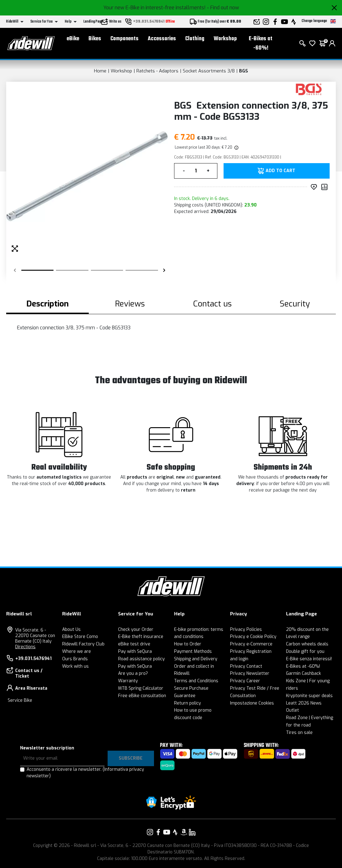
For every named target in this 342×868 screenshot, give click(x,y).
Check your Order (136, 629)
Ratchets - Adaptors (157, 71)
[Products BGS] (309, 89)
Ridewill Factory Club (83, 644)
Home (100, 71)
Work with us (75, 666)
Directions (25, 647)
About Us (71, 629)
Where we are (77, 651)
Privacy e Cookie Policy (253, 637)
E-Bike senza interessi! (309, 659)
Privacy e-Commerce (251, 644)
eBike (73, 39)
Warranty (128, 681)
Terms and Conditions (196, 681)
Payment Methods (193, 651)
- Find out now (223, 8)
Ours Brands (75, 659)
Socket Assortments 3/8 (209, 71)
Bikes (95, 39)
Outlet (293, 710)
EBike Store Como (80, 637)
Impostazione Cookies (252, 703)
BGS (244, 71)
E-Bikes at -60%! (261, 43)
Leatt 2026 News (304, 703)
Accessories (162, 39)
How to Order (188, 644)
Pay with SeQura (135, 651)
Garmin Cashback (304, 673)
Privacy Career (245, 681)
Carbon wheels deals (307, 644)
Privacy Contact (246, 666)
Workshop (225, 39)
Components (124, 39)
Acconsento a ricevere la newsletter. (85, 773)
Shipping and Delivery (196, 659)
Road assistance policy (141, 659)
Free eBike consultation (142, 696)
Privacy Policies (246, 629)
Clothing (195, 39)
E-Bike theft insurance (141, 637)
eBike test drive (134, 644)
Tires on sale (299, 733)
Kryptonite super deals (309, 696)
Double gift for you (305, 651)
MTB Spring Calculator (141, 688)
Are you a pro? (133, 673)
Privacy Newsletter (250, 673)
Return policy (188, 703)
